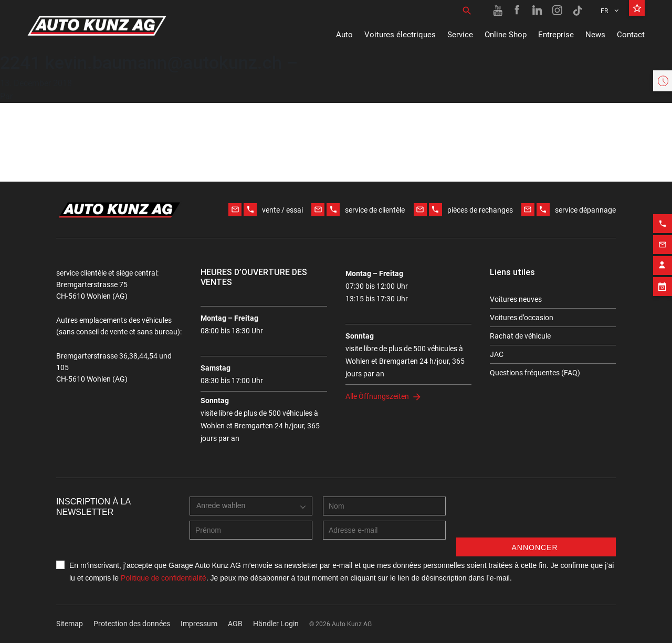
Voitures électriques (400, 35)
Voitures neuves (516, 299)
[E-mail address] (384, 530)
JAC (497, 354)
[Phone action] (663, 220)
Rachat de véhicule (520, 336)
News (595, 35)
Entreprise (556, 35)
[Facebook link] (518, 10)
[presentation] (536, 517)
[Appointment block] (663, 283)
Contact (631, 35)
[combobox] (251, 506)
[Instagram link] (558, 10)
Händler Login (276, 624)
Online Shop (506, 35)
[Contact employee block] (663, 262)
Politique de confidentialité (164, 578)
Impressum (199, 624)
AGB (235, 624)
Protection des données (132, 624)
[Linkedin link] (538, 10)
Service (460, 35)
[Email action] (663, 241)
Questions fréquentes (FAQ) (535, 373)
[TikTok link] (577, 10)
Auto (344, 35)
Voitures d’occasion (522, 318)
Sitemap (70, 624)
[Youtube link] (498, 10)
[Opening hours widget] (663, 81)
